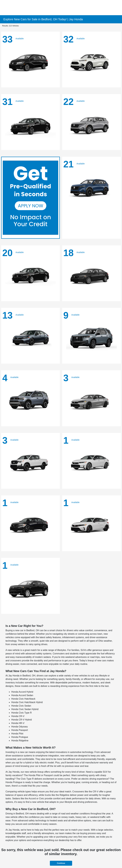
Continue (61, 863)
